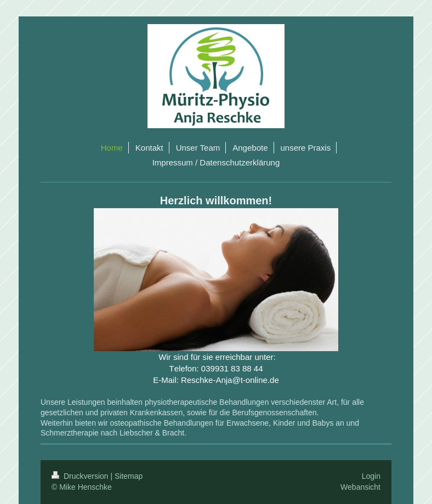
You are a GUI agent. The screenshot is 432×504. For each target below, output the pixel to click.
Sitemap (129, 476)
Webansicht (360, 487)
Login (371, 476)
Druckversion (81, 476)
